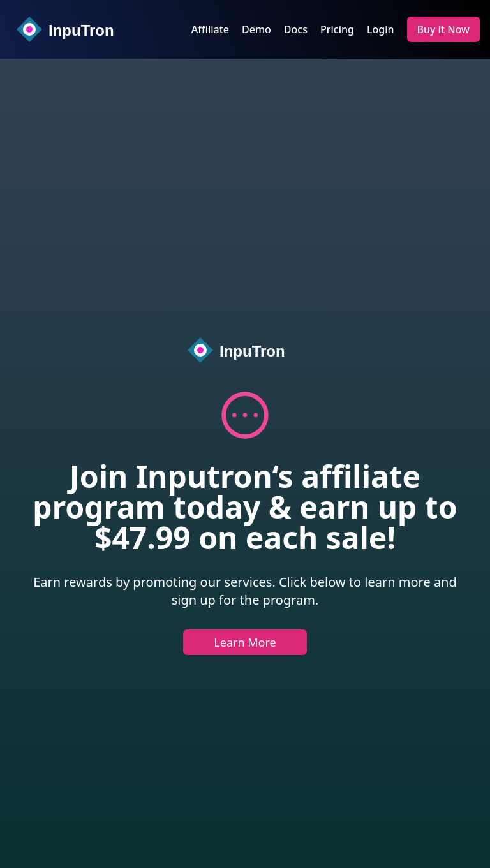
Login (381, 29)
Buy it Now (444, 29)
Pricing (337, 29)
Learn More (245, 642)
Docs (296, 29)
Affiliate (210, 29)
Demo (256, 29)
